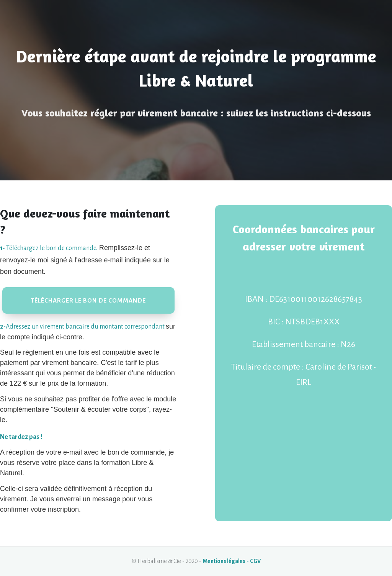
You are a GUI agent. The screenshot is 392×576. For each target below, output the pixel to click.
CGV (255, 561)
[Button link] (88, 300)
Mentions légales (224, 561)
